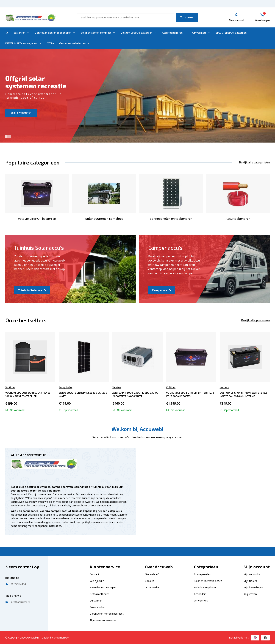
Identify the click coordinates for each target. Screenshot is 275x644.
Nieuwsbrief (152, 574)
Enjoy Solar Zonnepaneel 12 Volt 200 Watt (83, 394)
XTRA (51, 43)
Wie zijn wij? (97, 581)
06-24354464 (260, 5)
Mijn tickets (250, 581)
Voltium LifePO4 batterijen (139, 33)
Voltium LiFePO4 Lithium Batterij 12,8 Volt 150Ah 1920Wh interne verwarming (244, 394)
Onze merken (153, 587)
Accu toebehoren (174, 33)
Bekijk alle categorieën (254, 162)
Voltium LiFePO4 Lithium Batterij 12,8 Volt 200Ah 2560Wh (190, 394)
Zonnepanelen (202, 574)
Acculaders (200, 594)
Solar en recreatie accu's (208, 581)
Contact (94, 574)
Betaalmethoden (100, 594)
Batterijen (22, 33)
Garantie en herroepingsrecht (107, 614)
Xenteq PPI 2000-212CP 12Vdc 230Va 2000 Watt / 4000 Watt (135, 394)
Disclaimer (96, 601)
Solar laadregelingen (206, 587)
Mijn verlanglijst (252, 574)
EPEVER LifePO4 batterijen (231, 33)
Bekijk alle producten (255, 320)
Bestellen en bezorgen (103, 587)
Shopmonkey (61, 638)
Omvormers (201, 33)
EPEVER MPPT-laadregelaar (24, 43)
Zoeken (187, 17)
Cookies (149, 581)
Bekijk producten (21, 113)
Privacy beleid (98, 607)
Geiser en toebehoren (75, 43)
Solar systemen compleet (98, 33)
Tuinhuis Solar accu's (32, 290)
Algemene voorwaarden (103, 620)
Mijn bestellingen (253, 587)
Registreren (250, 594)
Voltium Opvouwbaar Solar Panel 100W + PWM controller (28, 394)
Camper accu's (162, 290)
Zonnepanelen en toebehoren (55, 33)
